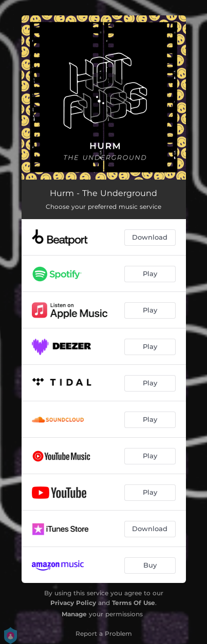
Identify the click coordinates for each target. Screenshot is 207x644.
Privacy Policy (73, 603)
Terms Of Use (134, 603)
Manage (74, 614)
